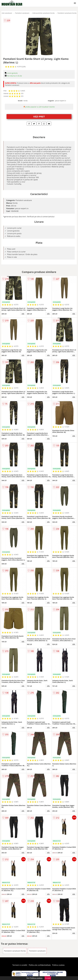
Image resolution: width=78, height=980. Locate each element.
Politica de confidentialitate (40, 965)
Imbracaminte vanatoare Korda (43, 13)
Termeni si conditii (20, 965)
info (23, 314)
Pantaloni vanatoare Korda (67, 13)
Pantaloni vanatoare (22, 13)
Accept (48, 978)
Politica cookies (58, 965)
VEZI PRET (39, 116)
